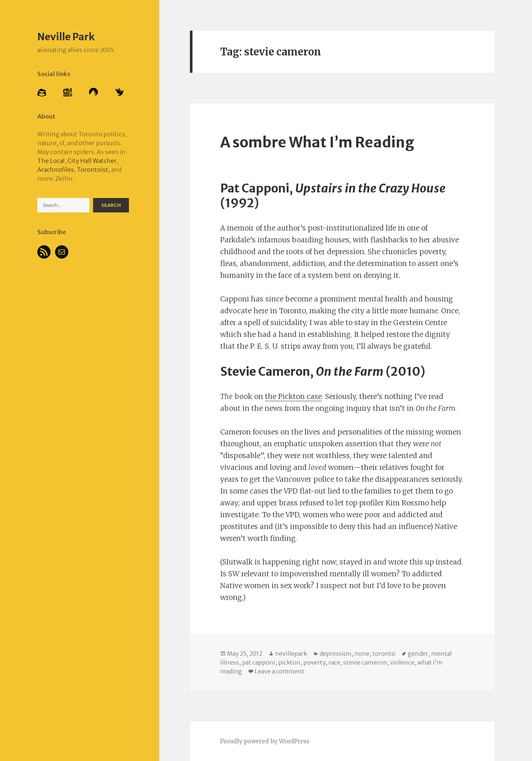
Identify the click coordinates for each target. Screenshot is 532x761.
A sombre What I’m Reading (317, 142)
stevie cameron (365, 662)
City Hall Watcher (92, 161)
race (334, 662)
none (362, 653)
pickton (289, 662)
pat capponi (259, 662)
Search (111, 205)
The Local (51, 161)
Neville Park (66, 37)
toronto (384, 653)
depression (335, 653)
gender (418, 653)
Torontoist (93, 170)
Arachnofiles (56, 170)
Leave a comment (279, 671)
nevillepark (291, 653)
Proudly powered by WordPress (265, 741)
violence (402, 662)
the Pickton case (293, 396)
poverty (314, 662)
